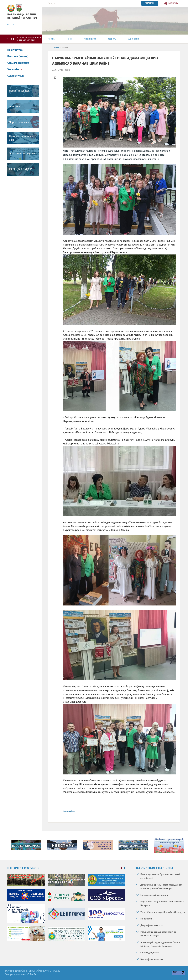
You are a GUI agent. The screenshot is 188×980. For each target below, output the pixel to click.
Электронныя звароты (22, 154)
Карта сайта (173, 3)
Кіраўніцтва (90, 39)
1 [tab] (122, 868)
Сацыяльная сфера (20, 63)
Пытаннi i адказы (19, 91)
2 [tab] (125, 868)
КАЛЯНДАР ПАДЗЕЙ (21, 169)
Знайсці (150, 3)
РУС (9, 25)
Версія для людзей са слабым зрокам (29, 39)
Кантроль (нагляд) (18, 56)
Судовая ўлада (16, 76)
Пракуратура (15, 50)
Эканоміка (15, 69)
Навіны (52, 39)
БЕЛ (17, 25)
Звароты (112, 39)
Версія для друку (55, 77)
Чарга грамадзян (19, 122)
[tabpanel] (66, 909)
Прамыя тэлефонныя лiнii (21, 138)
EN (13, 25)
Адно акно (134, 39)
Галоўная (56, 47)
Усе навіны (69, 811)
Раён (69, 39)
